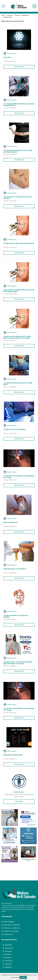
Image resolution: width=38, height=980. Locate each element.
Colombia (8, 964)
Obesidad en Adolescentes (13, 755)
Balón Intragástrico (11, 522)
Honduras (8, 958)
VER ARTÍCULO (19, 67)
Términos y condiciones (12, 928)
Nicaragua (8, 951)
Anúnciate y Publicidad (12, 925)
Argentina (8, 967)
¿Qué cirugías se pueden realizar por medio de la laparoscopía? (19, 291)
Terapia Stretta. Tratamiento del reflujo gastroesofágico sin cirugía (18, 663)
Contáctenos (8, 934)
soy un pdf (7, 57)
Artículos (10, 15)
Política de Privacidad (11, 931)
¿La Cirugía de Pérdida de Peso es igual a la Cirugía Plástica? (19, 105)
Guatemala (9, 948)
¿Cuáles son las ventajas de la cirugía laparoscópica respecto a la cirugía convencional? (17, 338)
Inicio (3, 15)
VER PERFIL (19, 802)
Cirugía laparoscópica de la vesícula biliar (19, 243)
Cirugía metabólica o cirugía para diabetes (16, 616)
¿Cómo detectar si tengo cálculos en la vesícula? (18, 198)
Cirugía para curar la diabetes (14, 429)
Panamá (8, 954)
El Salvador (9, 945)
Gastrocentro (8, 17)
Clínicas (17, 15)
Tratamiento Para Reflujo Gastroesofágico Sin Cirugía (19, 477)
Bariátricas (25, 15)
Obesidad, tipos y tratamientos (15, 569)
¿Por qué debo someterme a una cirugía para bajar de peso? (18, 151)
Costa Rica (9, 961)
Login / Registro (9, 922)
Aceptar (23, 977)
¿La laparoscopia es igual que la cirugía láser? (18, 384)
